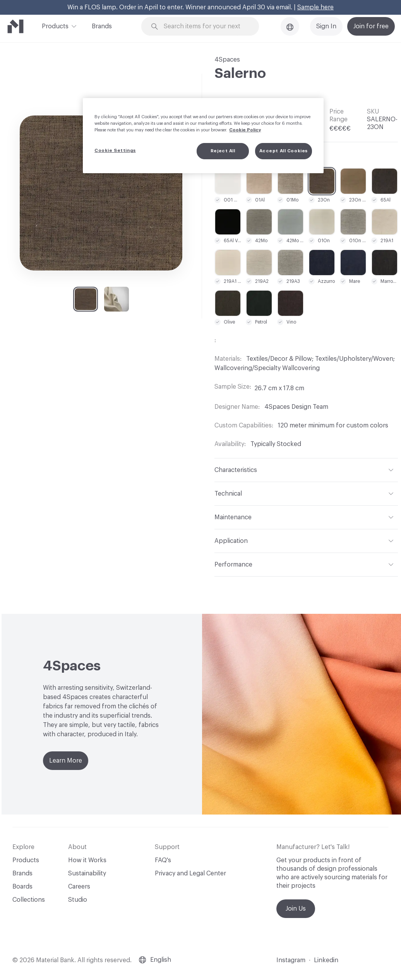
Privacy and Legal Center (190, 873)
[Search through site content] (205, 27)
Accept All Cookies (284, 151)
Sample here (315, 7)
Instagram (291, 960)
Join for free (371, 26)
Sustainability (87, 873)
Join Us (296, 909)
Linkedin (326, 960)
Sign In (326, 26)
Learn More (66, 761)
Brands (102, 26)
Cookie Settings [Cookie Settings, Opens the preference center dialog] (115, 151)
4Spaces (227, 60)
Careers (79, 887)
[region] (203, 136)
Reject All (223, 151)
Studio (78, 900)
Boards (22, 887)
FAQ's (163, 860)
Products (55, 26)
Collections (29, 900)
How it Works (87, 860)
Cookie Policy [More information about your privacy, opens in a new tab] (245, 130)
